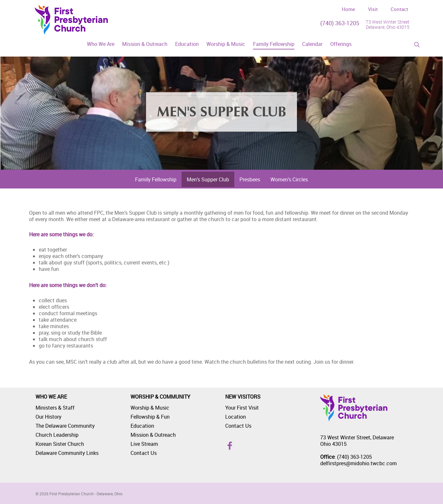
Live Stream (144, 444)
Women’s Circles (289, 179)
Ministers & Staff (55, 408)
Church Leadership (57, 435)
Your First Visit (242, 408)
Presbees (250, 179)
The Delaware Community (65, 426)
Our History (48, 417)
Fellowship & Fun (150, 417)
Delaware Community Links (67, 453)
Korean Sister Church (60, 444)
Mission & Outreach (153, 435)
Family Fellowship (156, 179)
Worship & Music (150, 408)
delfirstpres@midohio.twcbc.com (359, 463)
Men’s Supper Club (208, 179)
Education (142, 426)
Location (236, 417)
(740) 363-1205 (340, 23)
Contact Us (144, 453)
